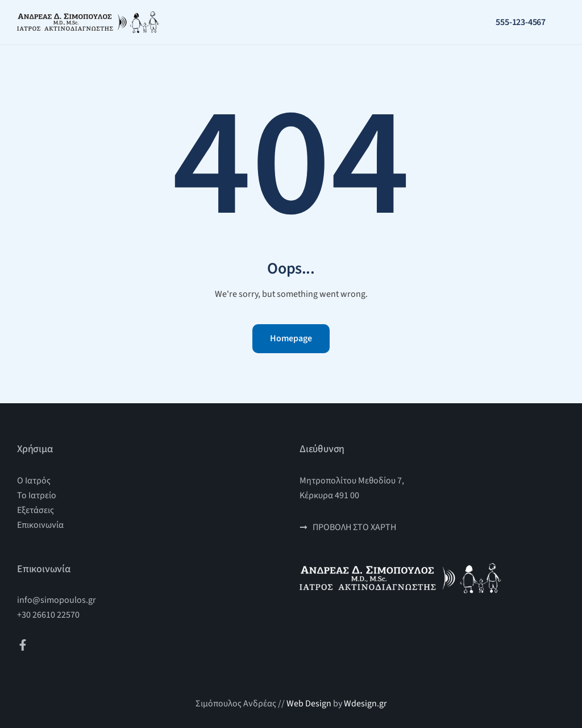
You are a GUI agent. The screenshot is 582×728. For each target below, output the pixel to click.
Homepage (291, 338)
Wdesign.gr (365, 704)
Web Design (309, 704)
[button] (564, 22)
